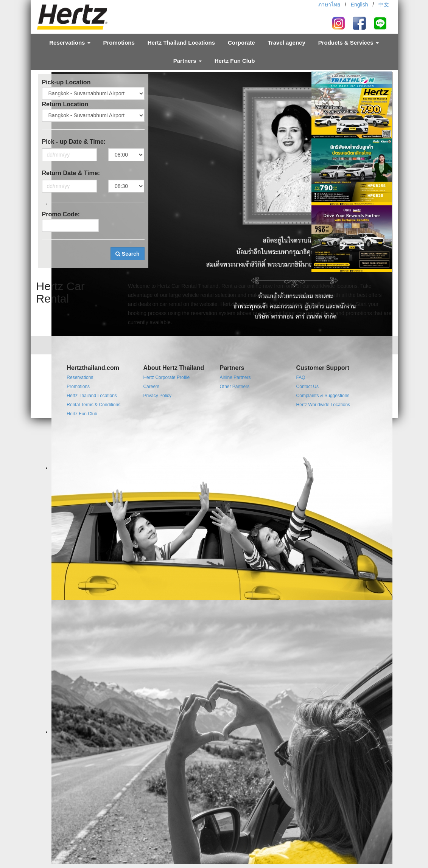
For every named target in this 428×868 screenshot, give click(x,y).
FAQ (301, 377)
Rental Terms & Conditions (93, 405)
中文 (384, 5)
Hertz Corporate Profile (166, 377)
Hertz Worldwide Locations (323, 405)
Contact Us (307, 387)
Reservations (70, 43)
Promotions (119, 43)
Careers (151, 387)
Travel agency (287, 43)
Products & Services (349, 43)
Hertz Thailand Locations (181, 43)
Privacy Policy (157, 396)
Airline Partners (235, 377)
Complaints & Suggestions (323, 396)
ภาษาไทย (329, 5)
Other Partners (234, 387)
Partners (188, 61)
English (360, 5)
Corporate (241, 43)
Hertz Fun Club (235, 61)
